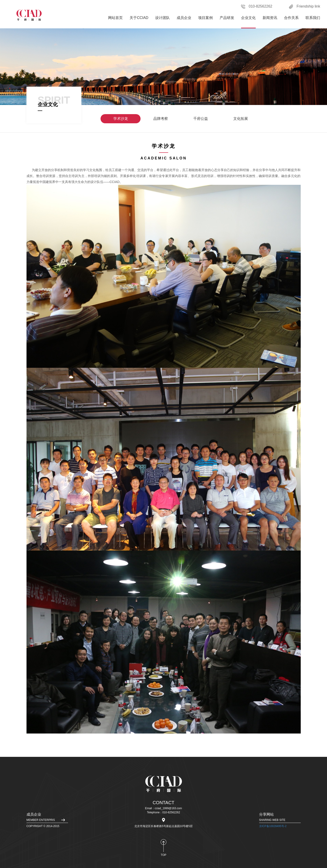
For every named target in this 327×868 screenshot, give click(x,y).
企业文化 (248, 18)
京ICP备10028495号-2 (273, 826)
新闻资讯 (270, 18)
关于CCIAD (139, 18)
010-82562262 (257, 7)
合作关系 (291, 18)
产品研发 (227, 18)
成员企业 (184, 18)
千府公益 (201, 119)
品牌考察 (161, 119)
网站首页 (115, 18)
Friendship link (305, 7)
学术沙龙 (121, 119)
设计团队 (162, 18)
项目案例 (205, 18)
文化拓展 (241, 119)
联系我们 (313, 18)
